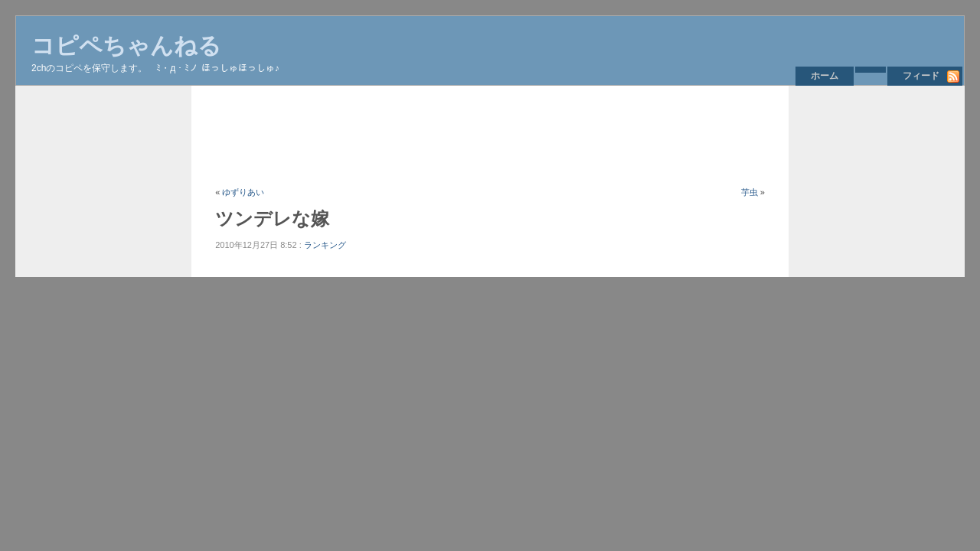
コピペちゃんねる (126, 46)
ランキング (325, 245)
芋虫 (750, 192)
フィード (921, 76)
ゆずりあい (243, 192)
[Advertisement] (494, 135)
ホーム (825, 76)
